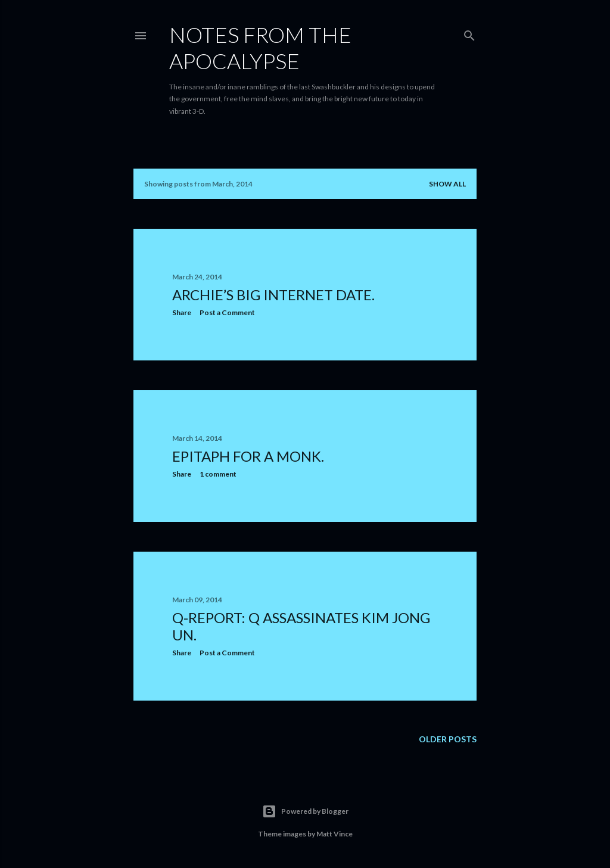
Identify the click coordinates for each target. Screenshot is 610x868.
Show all (447, 184)
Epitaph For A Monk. (248, 456)
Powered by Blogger (305, 811)
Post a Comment (227, 312)
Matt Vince (334, 834)
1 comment (218, 474)
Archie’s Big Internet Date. (273, 295)
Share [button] (182, 312)
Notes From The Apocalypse (260, 48)
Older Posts (448, 739)
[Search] (469, 33)
